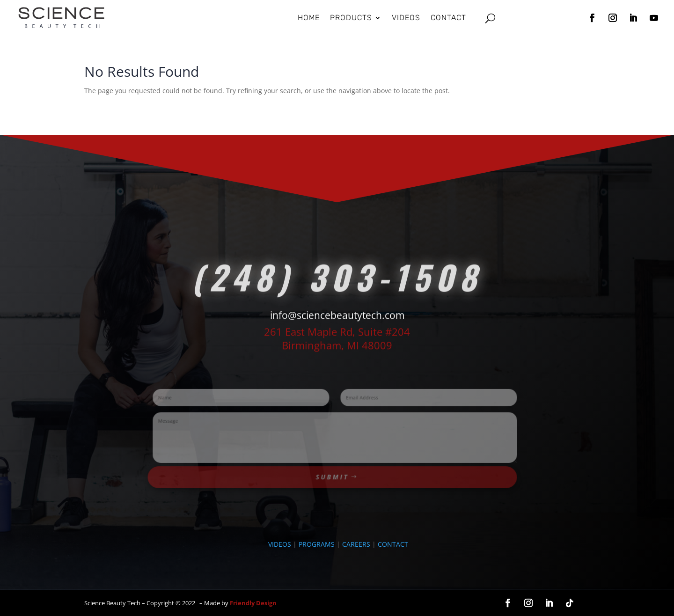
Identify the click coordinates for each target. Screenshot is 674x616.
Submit (333, 470)
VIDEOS (280, 544)
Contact (448, 18)
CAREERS (356, 544)
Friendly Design (253, 603)
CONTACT (393, 544)
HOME (309, 18)
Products (351, 18)
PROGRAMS (317, 544)
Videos (406, 18)
